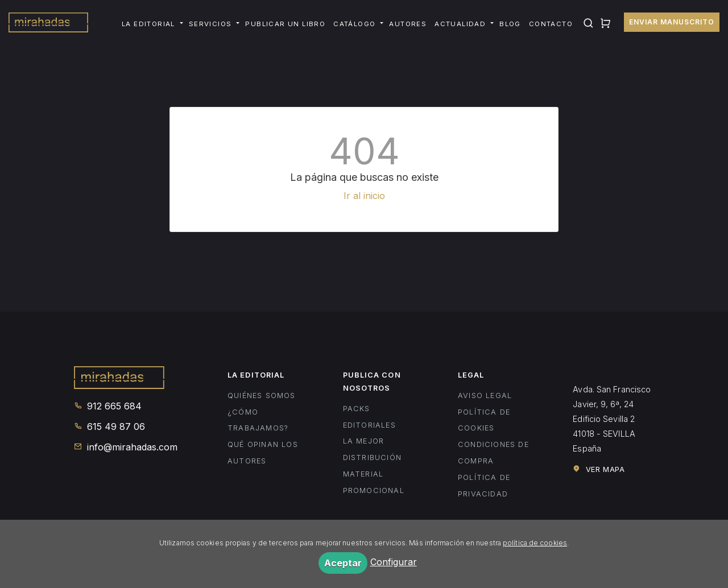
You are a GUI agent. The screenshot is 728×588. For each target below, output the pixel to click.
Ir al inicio (364, 196)
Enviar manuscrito (672, 22)
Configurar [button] (394, 562)
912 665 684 (108, 406)
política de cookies (535, 543)
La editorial (148, 24)
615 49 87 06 (109, 426)
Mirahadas (48, 24)
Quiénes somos (262, 396)
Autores (408, 24)
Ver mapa (599, 469)
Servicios (210, 24)
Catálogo (354, 24)
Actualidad (460, 24)
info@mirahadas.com (126, 447)
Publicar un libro (285, 24)
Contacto (551, 24)
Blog (510, 24)
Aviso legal (485, 396)
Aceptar (343, 563)
